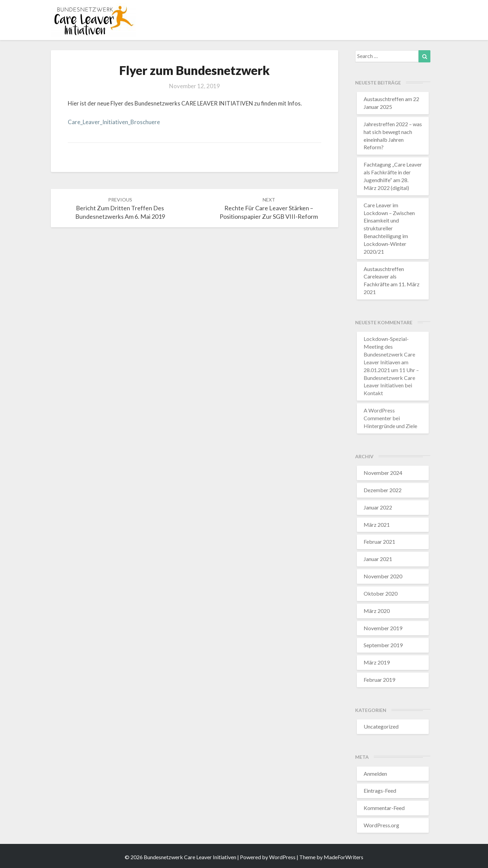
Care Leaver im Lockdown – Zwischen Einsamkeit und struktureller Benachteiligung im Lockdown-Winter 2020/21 (389, 228)
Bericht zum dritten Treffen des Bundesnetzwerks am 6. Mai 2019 (120, 208)
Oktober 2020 (381, 593)
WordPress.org (381, 825)
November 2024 (383, 473)
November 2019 (383, 628)
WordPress (282, 857)
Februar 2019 (379, 680)
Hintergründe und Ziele (390, 426)
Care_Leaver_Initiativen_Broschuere (114, 122)
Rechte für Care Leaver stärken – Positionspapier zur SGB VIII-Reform (269, 208)
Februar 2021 (379, 542)
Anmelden (375, 774)
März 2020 (377, 611)
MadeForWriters (343, 857)
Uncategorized (381, 726)
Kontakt (373, 393)
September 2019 (383, 645)
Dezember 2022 (383, 490)
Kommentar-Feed (384, 808)
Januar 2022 (378, 507)
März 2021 (377, 525)
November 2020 (383, 576)
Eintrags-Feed (380, 790)
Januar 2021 (378, 559)
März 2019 (377, 662)
